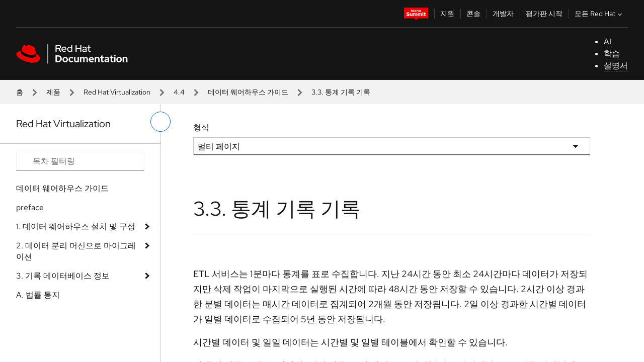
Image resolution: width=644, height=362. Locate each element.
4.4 (179, 92)
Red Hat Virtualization (117, 92)
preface (30, 207)
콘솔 (473, 14)
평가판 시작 (544, 14)
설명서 (616, 66)
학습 (612, 54)
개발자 (503, 14)
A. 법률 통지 (38, 295)
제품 (53, 92)
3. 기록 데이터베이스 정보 (63, 276)
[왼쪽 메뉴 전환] (160, 122)
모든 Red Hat (599, 14)
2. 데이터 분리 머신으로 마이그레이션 (76, 251)
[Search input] (80, 161)
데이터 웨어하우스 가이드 (248, 92)
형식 (201, 127)
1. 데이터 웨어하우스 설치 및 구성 (76, 227)
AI (608, 41)
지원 (447, 14)
